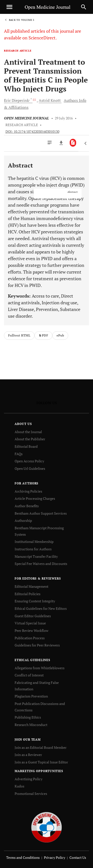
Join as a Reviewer (28, 755)
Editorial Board (26, 446)
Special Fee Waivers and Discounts (41, 564)
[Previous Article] (86, 143)
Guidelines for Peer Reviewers (37, 645)
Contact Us (78, 857)
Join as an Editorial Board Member (41, 747)
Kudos (19, 786)
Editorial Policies (28, 594)
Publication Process (30, 638)
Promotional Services (31, 794)
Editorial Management (31, 586)
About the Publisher (30, 439)
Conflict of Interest (29, 675)
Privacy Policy (55, 857)
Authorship (23, 520)
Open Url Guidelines (30, 468)
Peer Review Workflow (31, 630)
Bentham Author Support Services (41, 513)
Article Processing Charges (35, 498)
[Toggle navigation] (9, 7)
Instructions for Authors (33, 549)
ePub (60, 335)
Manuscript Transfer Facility (36, 556)
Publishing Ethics (28, 717)
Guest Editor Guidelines (33, 616)
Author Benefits (27, 506)
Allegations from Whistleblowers (40, 668)
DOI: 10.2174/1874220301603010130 (32, 132)
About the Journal (28, 432)
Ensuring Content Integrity (35, 601)
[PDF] (73, 143)
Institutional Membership (34, 542)
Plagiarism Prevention (31, 696)
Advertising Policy (29, 779)
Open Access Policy (29, 461)
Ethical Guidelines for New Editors (41, 608)
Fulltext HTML (19, 335)
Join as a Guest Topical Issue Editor (41, 762)
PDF (43, 335)
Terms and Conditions (23, 857)
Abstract (73, 192)
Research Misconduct (31, 725)
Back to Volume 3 (22, 20)
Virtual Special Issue (30, 623)
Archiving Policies (28, 491)
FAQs (19, 454)
